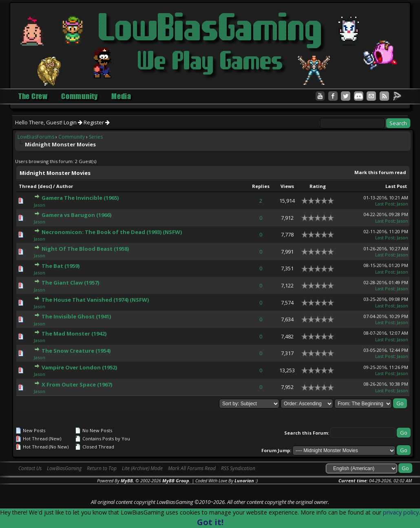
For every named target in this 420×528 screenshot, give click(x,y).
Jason (40, 205)
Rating (318, 186)
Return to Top (102, 468)
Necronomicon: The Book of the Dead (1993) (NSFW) (112, 232)
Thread (28, 186)
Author (65, 186)
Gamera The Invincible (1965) (80, 198)
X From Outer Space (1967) (77, 384)
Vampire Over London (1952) (79, 367)
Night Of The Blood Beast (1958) (85, 249)
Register (97, 122)
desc (45, 186)
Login (73, 122)
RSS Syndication (238, 468)
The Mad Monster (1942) (74, 334)
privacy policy (401, 512)
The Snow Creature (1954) (76, 351)
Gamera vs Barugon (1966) (76, 215)
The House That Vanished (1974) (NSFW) (95, 300)
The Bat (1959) (61, 266)
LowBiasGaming (64, 468)
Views (287, 186)
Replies (261, 186)
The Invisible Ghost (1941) (76, 316)
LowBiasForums (36, 137)
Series (96, 137)
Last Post (396, 186)
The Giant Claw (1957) (70, 283)
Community (72, 137)
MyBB (127, 481)
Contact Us (30, 468)
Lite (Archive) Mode (142, 468)
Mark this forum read (380, 172)
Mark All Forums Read (192, 468)
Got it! (210, 522)
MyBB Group (176, 481)
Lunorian (244, 481)
